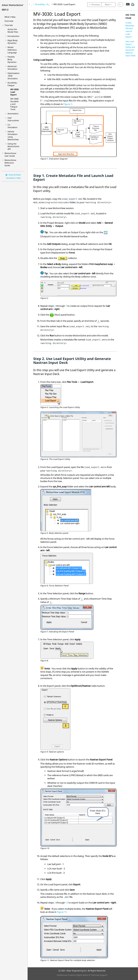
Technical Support (99, 975)
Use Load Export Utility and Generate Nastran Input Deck (131, 48)
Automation (13, 114)
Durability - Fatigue (13, 84)
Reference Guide (10, 163)
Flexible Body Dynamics (12, 59)
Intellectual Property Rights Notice (73, 975)
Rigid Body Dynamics (13, 42)
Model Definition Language (12, 50)
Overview (9, 21)
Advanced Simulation (12, 68)
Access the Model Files (13, 31)
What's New (10, 17)
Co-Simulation (12, 126)
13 (67, 903)
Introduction (13, 36)
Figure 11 (62, 912)
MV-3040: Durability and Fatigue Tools (15, 104)
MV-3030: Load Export (15, 92)
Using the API (13, 146)
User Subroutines (13, 119)
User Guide (10, 155)
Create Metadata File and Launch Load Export (130, 30)
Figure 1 (68, 104)
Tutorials (9, 25)
